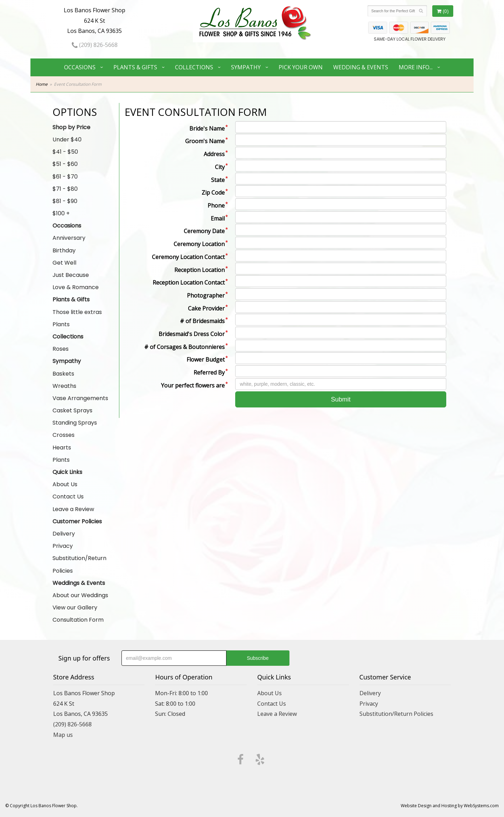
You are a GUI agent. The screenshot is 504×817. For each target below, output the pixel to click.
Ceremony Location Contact (188, 257)
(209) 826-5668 (95, 45)
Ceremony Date (204, 231)
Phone (216, 205)
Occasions (80, 67)
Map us (63, 735)
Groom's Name (205, 141)
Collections (194, 67)
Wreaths (64, 386)
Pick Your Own (301, 67)
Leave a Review (73, 509)
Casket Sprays (72, 410)
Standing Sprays (75, 423)
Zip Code (213, 193)
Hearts (62, 448)
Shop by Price (71, 127)
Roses (61, 349)
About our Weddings (80, 595)
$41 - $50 (65, 152)
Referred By (209, 372)
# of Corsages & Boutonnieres (184, 347)
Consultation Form (78, 620)
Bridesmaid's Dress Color (192, 334)
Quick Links (67, 472)
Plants (61, 324)
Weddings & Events (79, 583)
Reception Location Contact (189, 282)
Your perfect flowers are (193, 385)
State (218, 180)
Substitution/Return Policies (79, 564)
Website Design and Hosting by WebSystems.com (450, 806)
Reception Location (199, 270)
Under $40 (67, 139)
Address (214, 154)
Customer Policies (77, 521)
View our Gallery (75, 607)
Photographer (206, 295)
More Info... (416, 67)
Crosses (64, 435)
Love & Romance (76, 287)
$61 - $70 (65, 177)
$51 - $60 (65, 164)
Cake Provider (206, 308)
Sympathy (246, 67)
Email (218, 218)
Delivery (64, 534)
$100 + (61, 213)
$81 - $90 (65, 201)
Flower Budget (206, 359)
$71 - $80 (65, 189)
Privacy (63, 546)
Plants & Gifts (135, 67)
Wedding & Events (361, 67)
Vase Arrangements (80, 398)
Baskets (63, 374)
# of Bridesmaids (202, 321)
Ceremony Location (199, 244)
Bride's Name (207, 128)
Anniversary (69, 238)
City (220, 167)
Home (42, 84)
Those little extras (77, 312)
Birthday (64, 250)
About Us (65, 484)
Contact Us (68, 497)
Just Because (71, 275)
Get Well (64, 263)
